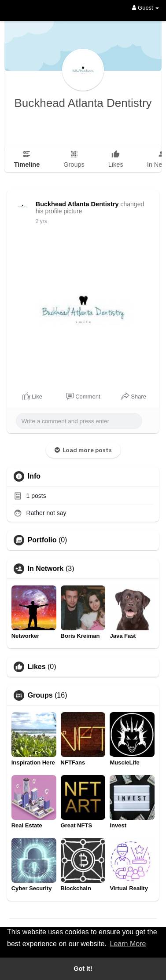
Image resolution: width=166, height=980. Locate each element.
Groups (40, 695)
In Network (46, 569)
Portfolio (42, 540)
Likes (37, 667)
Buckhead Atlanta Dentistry (83, 103)
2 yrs (41, 221)
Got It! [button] (83, 969)
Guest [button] (146, 8)
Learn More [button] (128, 944)
